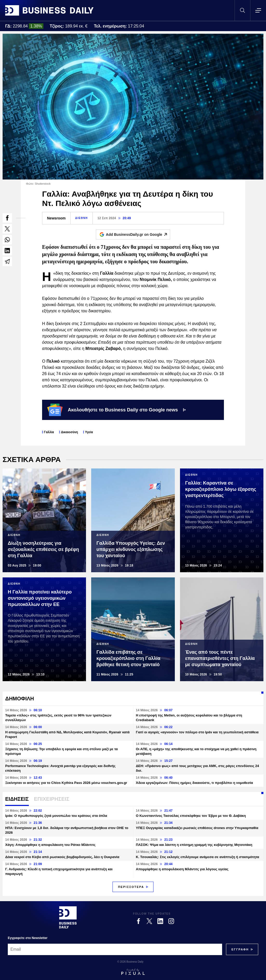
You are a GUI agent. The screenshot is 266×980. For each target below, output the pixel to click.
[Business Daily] (68, 917)
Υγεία (89, 432)
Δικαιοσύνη (70, 432)
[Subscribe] (240, 949)
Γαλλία (49, 432)
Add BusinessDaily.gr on (138, 234)
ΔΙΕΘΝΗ (82, 218)
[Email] (115, 949)
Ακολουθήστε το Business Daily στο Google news (117, 410)
